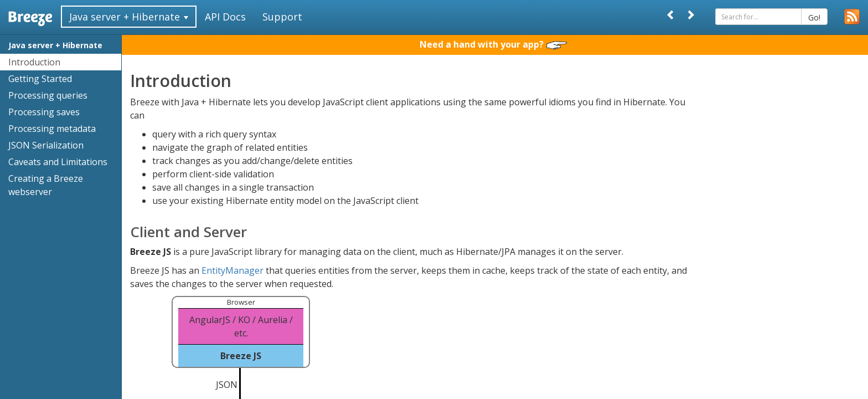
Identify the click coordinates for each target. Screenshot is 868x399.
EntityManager (232, 270)
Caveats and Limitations (58, 162)
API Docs (225, 17)
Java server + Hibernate (55, 45)
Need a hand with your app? (494, 44)
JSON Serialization (46, 145)
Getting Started (40, 79)
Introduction (34, 62)
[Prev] (671, 15)
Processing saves (44, 112)
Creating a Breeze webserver (46, 185)
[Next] (690, 15)
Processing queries (48, 95)
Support (282, 17)
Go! (814, 17)
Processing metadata (52, 129)
